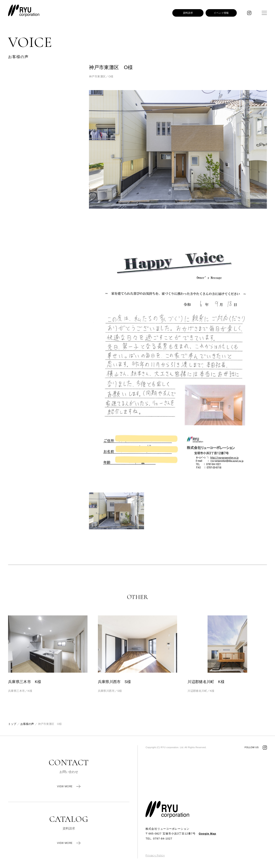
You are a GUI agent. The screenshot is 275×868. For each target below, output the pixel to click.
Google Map (207, 834)
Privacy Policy (155, 856)
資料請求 (188, 13)
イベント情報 (221, 13)
